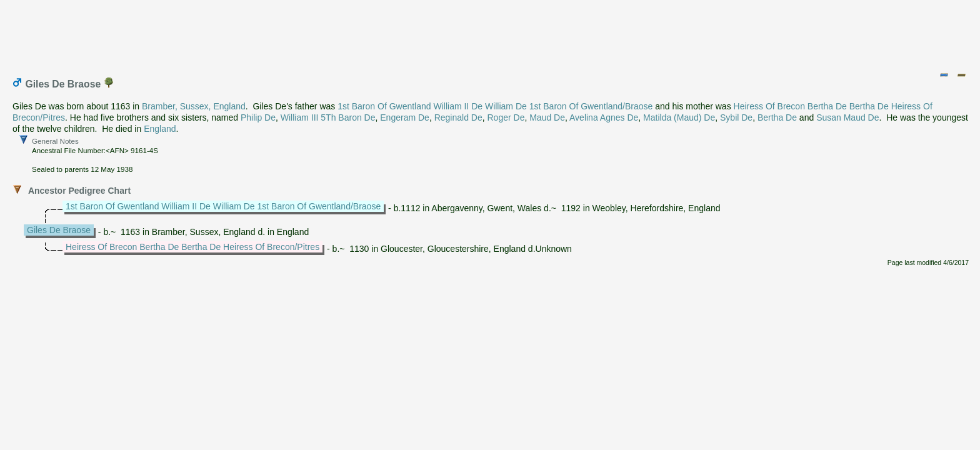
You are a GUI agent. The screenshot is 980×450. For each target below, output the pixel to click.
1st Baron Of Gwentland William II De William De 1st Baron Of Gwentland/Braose (495, 106)
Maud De (547, 117)
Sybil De (736, 117)
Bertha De (777, 117)
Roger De (506, 117)
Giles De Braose (59, 230)
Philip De (258, 117)
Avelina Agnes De (604, 117)
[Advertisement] (491, 33)
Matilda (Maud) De (679, 117)
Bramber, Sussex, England (194, 106)
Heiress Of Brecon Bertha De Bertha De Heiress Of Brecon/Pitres (192, 247)
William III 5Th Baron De (328, 117)
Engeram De (405, 117)
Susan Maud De (847, 117)
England (160, 129)
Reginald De (458, 117)
